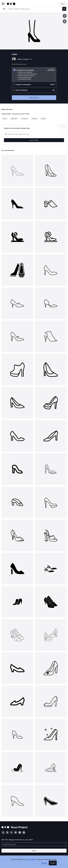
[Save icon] (65, 16)
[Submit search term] (64, 9)
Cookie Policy (31, 859)
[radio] (34, 75)
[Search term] (35, 9)
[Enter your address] (34, 844)
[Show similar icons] (65, 21)
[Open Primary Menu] (3, 4)
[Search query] (34, 134)
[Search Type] (5, 9)
